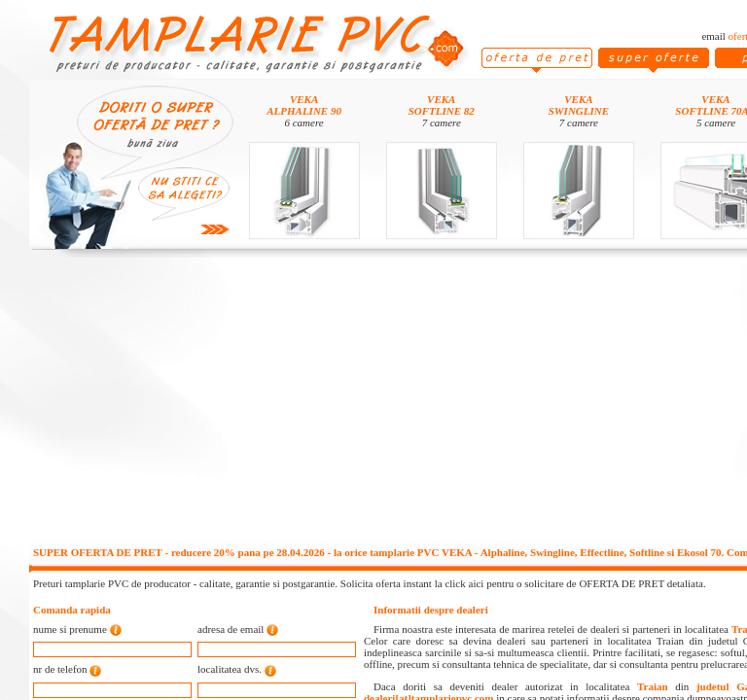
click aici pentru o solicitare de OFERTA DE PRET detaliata (574, 583)
